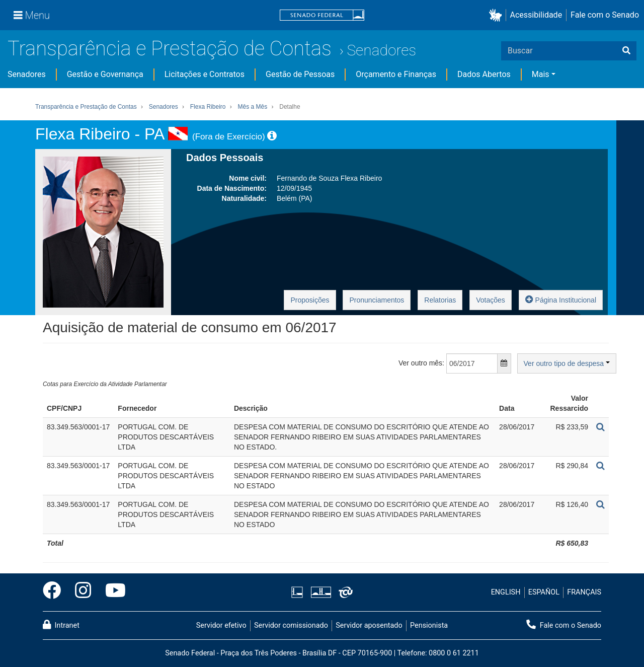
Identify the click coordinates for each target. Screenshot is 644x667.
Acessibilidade (536, 15)
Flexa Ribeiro (208, 107)
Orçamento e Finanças (396, 74)
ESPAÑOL (544, 592)
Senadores (381, 50)
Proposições (310, 300)
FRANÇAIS (584, 592)
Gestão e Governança (105, 74)
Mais (541, 74)
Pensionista (429, 625)
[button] (497, 15)
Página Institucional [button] (561, 299)
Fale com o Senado (605, 15)
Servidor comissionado (291, 625)
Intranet (61, 625)
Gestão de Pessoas (300, 74)
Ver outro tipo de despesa (567, 363)
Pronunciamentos (377, 300)
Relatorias (440, 300)
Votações (491, 300)
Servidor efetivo (221, 625)
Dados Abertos (484, 74)
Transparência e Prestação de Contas (170, 49)
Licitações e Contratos (205, 74)
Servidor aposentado (369, 625)
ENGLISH (506, 592)
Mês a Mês (253, 107)
